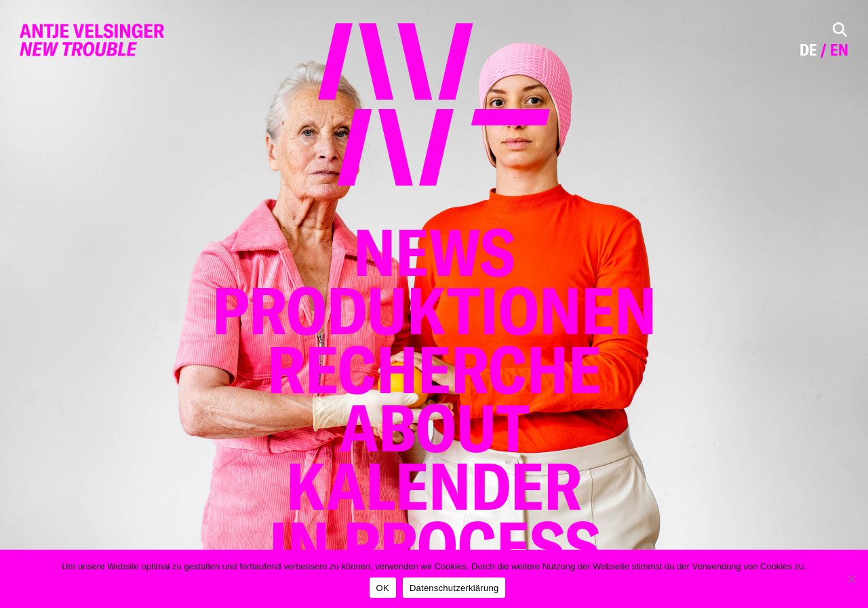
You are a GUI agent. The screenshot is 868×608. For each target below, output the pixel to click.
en (839, 50)
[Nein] (851, 579)
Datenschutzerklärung (454, 588)
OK (383, 588)
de (808, 50)
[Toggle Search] (840, 29)
